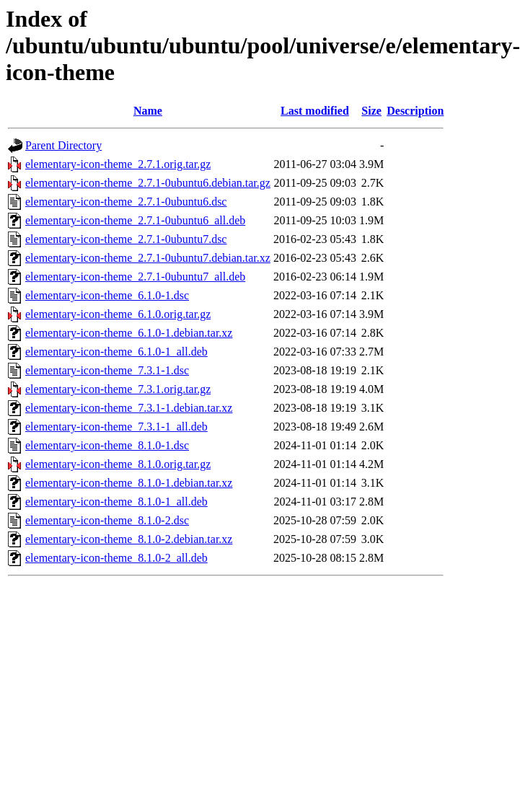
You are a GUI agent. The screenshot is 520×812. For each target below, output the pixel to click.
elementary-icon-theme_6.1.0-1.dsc (107, 295)
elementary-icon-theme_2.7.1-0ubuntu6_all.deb (135, 220)
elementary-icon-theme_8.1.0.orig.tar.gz (118, 464)
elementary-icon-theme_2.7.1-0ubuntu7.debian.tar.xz (148, 258)
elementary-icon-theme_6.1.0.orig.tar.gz (118, 314)
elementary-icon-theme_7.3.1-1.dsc (107, 370)
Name (148, 111)
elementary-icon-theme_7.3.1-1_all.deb (116, 427)
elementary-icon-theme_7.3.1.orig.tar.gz (118, 389)
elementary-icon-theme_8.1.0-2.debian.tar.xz (129, 539)
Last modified (315, 111)
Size (371, 111)
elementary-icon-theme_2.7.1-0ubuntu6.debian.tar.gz (148, 183)
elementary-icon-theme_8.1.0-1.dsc (107, 445)
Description (415, 111)
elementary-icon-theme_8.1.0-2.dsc (107, 520)
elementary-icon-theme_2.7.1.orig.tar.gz (118, 164)
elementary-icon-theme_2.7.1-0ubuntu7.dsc (126, 239)
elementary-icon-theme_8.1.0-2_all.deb (116, 558)
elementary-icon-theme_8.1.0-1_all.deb (116, 502)
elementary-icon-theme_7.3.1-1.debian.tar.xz (129, 408)
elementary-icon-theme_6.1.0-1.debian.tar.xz (129, 333)
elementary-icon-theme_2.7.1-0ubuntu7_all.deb (135, 277)
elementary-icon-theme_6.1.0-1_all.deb (116, 352)
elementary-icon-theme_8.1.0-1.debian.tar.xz (129, 483)
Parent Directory (63, 145)
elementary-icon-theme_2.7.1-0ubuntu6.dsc (126, 202)
